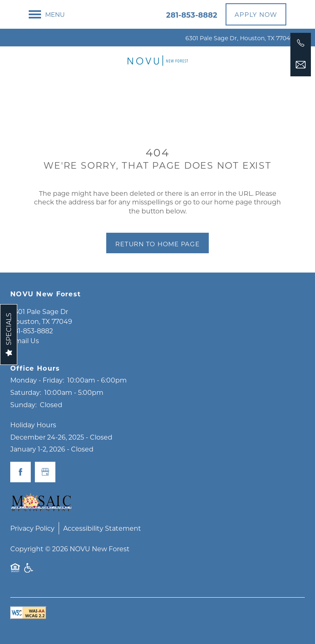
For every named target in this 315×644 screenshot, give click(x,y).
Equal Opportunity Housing (15, 572)
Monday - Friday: (37, 380)
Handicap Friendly (29, 572)
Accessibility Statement (102, 528)
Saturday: (26, 392)
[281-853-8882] (301, 43)
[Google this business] (45, 472)
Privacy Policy (32, 528)
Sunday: (23, 405)
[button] (256, 14)
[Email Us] (301, 65)
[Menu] (47, 14)
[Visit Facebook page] (21, 472)
